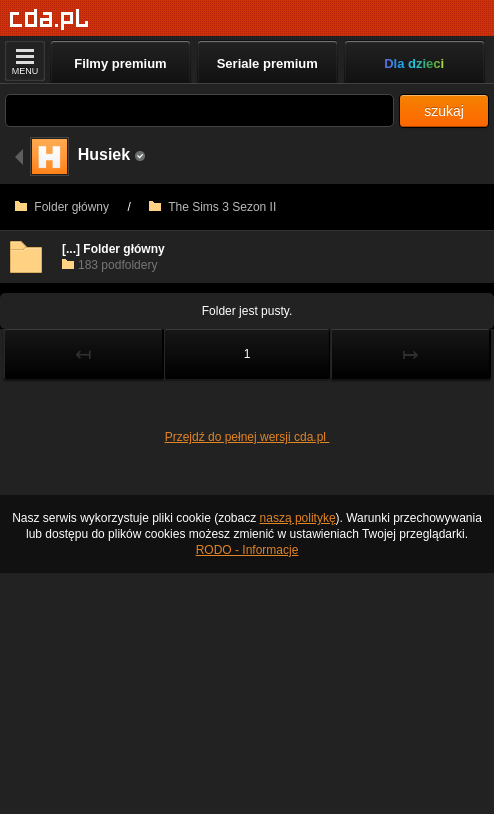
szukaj (444, 111)
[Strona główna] (49, 19)
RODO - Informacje (247, 550)
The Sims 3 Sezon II (212, 207)
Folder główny (62, 207)
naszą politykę (298, 518)
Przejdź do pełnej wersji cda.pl (247, 437)
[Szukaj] (199, 110)
